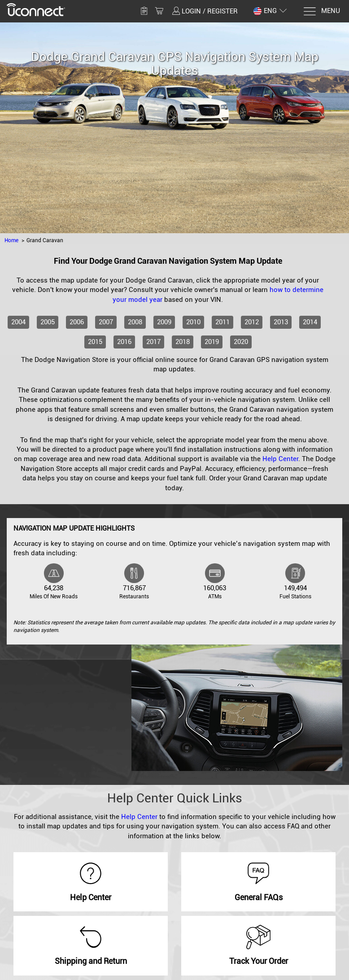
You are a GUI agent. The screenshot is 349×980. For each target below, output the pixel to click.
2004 (18, 322)
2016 (124, 342)
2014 (310, 322)
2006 (77, 322)
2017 (153, 342)
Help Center (280, 459)
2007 (106, 322)
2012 (252, 322)
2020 (241, 342)
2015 (95, 342)
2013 (281, 322)
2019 (212, 342)
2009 (164, 322)
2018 (183, 342)
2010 (193, 322)
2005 (48, 322)
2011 (222, 322)
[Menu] (321, 11)
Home (11, 240)
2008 (135, 322)
